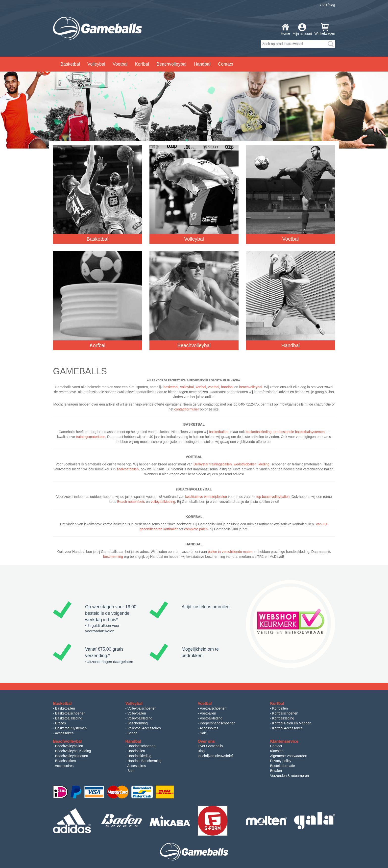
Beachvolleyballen (69, 746)
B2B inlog (328, 5)
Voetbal (120, 64)
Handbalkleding (139, 756)
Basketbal (70, 64)
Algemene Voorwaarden (289, 756)
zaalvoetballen (128, 469)
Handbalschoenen (141, 746)
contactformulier (187, 409)
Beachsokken (66, 761)
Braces (61, 723)
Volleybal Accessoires (144, 728)
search (331, 44)
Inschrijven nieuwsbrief (215, 756)
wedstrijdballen (245, 464)
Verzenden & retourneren (290, 776)
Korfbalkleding (283, 718)
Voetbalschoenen (213, 708)
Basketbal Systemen (71, 728)
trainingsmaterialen (91, 437)
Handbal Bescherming (145, 761)
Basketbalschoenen (70, 713)
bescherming (113, 557)
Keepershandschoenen (218, 723)
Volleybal (96, 64)
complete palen (196, 529)
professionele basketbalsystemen (299, 432)
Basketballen (65, 708)
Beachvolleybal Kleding (73, 751)
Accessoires (64, 733)
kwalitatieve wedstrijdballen (206, 497)
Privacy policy (281, 761)
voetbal (213, 387)
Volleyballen (137, 713)
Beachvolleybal (171, 64)
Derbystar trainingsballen (213, 464)
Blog (201, 751)
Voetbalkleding (211, 718)
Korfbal (142, 64)
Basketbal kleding (69, 718)
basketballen (219, 432)
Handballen (136, 751)
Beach (132, 733)
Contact (225, 64)
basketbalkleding (259, 432)
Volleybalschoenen (142, 708)
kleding (264, 464)
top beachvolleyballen (273, 497)
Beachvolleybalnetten (72, 756)
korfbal (201, 387)
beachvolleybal (251, 387)
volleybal (187, 387)
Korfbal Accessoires (287, 728)
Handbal (202, 64)
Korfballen (280, 708)
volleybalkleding (163, 502)
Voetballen (208, 713)
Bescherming (138, 723)
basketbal (171, 387)
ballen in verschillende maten (230, 552)
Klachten (277, 751)
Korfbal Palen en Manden (292, 723)
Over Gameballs (210, 746)
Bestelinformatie (283, 766)
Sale (203, 733)
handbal (227, 387)
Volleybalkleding (140, 718)
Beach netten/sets (131, 502)
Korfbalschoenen (285, 713)
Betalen (276, 771)
